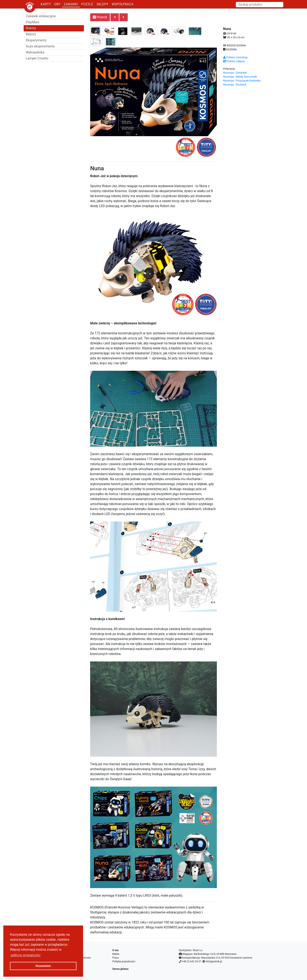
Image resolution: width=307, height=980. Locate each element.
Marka (116, 954)
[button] (115, 17)
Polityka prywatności (124, 961)
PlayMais (33, 22)
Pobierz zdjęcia (234, 61)
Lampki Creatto (37, 58)
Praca (116, 958)
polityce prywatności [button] (25, 955)
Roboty (31, 28)
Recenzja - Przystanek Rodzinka (242, 81)
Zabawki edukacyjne (41, 16)
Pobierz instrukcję (235, 57)
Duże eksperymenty (40, 46)
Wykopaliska (35, 52)
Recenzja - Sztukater (235, 73)
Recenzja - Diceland (235, 85)
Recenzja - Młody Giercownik (240, 77)
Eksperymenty (36, 40)
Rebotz (31, 34)
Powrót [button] (100, 17)
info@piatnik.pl (214, 961)
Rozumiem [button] (43, 966)
